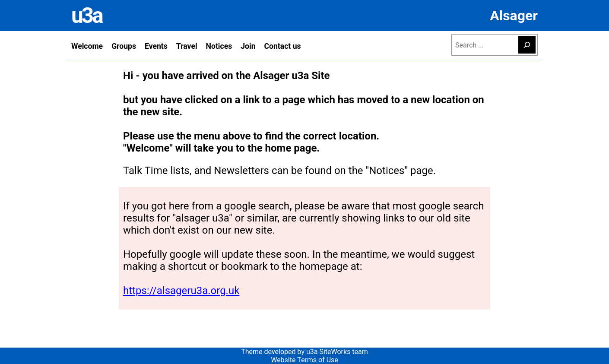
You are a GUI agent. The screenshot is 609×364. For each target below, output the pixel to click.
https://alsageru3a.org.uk (181, 291)
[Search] (527, 45)
